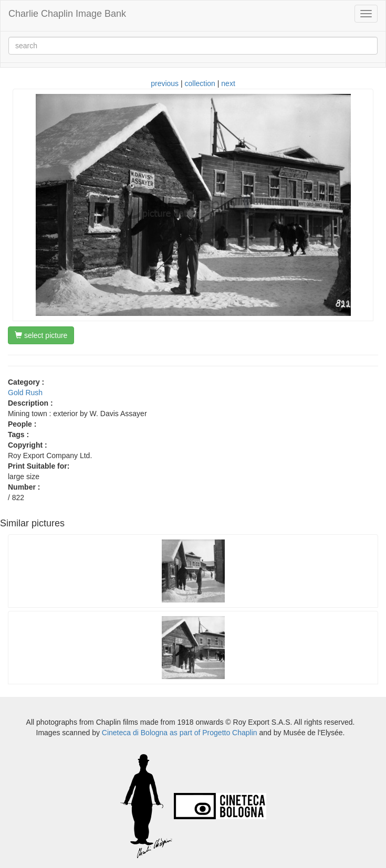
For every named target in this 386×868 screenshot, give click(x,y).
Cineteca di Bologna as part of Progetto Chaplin (180, 733)
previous (165, 83)
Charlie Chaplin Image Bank (67, 14)
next (228, 83)
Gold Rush (25, 393)
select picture (41, 335)
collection (200, 83)
